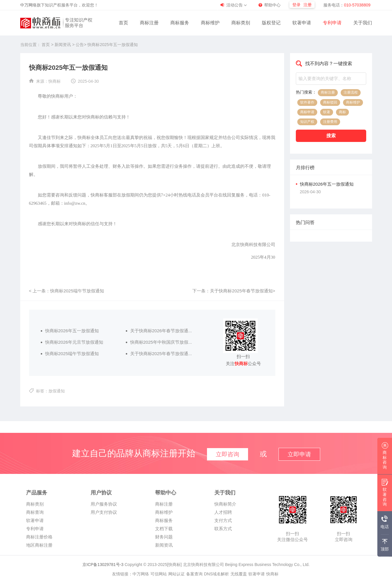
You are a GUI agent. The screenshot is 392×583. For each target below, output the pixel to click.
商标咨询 (385, 457)
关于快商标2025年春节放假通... (161, 354)
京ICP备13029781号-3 (103, 565)
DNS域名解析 (217, 574)
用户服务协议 (104, 504)
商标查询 (35, 512)
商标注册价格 (39, 537)
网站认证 (177, 574)
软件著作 (307, 102)
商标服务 (180, 23)
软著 (327, 112)
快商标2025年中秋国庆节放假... (161, 342)
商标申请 (307, 112)
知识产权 (307, 122)
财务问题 (164, 537)
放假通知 (57, 391)
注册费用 (330, 122)
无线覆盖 (239, 574)
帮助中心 (272, 5)
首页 (123, 23)
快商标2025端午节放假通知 (72, 354)
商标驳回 (330, 102)
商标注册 (149, 23)
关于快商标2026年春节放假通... (161, 331)
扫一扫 (292, 534)
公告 (80, 45)
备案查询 (194, 574)
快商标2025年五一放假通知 (112, 45)
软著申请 (302, 23)
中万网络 (28, 5)
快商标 (55, 81)
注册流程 (351, 92)
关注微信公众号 (292, 539)
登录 (296, 5)
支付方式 (223, 520)
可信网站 (159, 574)
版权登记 (271, 23)
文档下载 (164, 529)
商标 (342, 112)
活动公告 (235, 5)
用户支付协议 (104, 512)
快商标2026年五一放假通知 (72, 331)
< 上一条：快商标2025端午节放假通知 (67, 291)
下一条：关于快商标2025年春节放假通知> (234, 291)
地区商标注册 (39, 545)
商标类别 (241, 23)
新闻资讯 (63, 45)
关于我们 (363, 23)
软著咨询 (385, 494)
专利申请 (332, 23)
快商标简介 (225, 504)
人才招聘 (223, 512)
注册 (308, 5)
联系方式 (223, 529)
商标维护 (210, 23)
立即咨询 (344, 539)
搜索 (331, 136)
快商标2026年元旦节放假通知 (74, 342)
